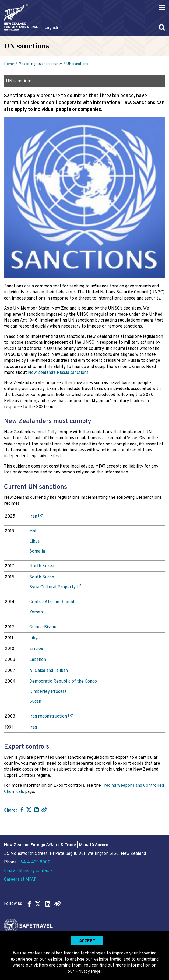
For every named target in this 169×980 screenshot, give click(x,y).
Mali (33, 531)
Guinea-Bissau (43, 627)
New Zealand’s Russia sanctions (58, 373)
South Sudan (42, 577)
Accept (87, 941)
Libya (34, 542)
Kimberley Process (48, 692)
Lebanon (38, 660)
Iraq (33, 728)
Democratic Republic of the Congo (63, 682)
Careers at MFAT (20, 880)
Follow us (32, 904)
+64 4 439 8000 (34, 862)
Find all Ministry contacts (28, 871)
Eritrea (36, 649)
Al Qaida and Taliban (49, 671)
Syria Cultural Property (52, 587)
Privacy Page (88, 972)
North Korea (42, 566)
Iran (33, 517)
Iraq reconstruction (48, 716)
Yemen (36, 612)
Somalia (37, 552)
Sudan (35, 702)
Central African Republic (53, 602)
